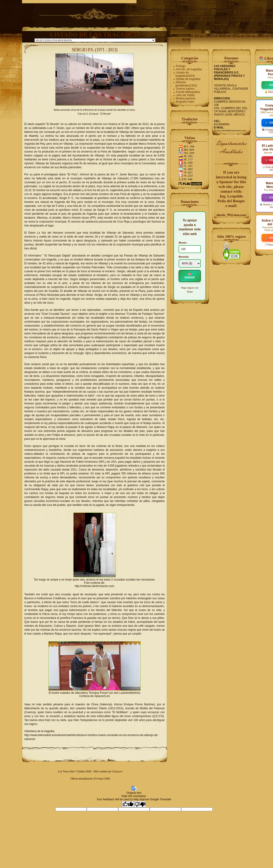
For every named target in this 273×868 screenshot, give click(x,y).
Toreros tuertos (185, 89)
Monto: (183, 243)
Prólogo (181, 66)
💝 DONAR (190, 276)
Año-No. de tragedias (189, 69)
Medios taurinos (186, 98)
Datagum (117, 771)
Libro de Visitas (185, 95)
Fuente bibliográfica (188, 92)
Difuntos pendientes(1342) (186, 84)
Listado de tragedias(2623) (185, 74)
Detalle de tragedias (188, 79)
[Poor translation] (140, 804)
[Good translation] (128, 804)
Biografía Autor (185, 102)
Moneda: (184, 257)
